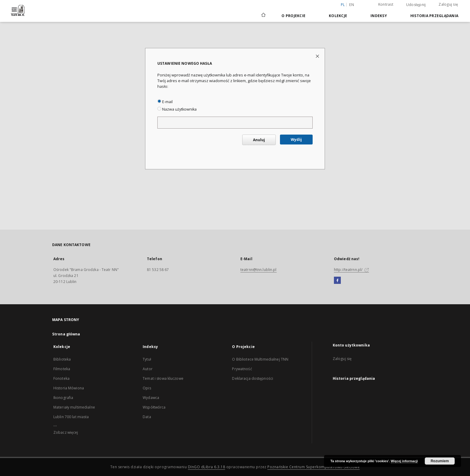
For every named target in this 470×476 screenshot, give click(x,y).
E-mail (165, 102)
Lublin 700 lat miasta (71, 417)
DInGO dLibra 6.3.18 (207, 467)
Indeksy (379, 16)
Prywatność (242, 369)
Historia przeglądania (434, 16)
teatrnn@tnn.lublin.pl (259, 270)
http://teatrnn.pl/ (351, 270)
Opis (147, 388)
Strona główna (66, 334)
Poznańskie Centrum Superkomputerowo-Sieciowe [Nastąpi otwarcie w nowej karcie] (314, 467)
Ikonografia (63, 398)
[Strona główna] (263, 16)
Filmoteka (62, 369)
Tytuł (147, 359)
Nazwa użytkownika (177, 109)
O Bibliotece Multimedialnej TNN (260, 359)
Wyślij (296, 140)
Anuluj (259, 140)
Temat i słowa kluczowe (163, 378)
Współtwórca (154, 407)
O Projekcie (293, 16)
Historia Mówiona (69, 388)
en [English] (352, 5)
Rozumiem (440, 461)
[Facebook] (337, 281)
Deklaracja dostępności (253, 378)
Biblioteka (62, 359)
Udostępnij (416, 5)
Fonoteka (61, 378)
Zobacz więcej (66, 432)
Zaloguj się (448, 4)
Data (147, 417)
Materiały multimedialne (74, 407)
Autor (148, 369)
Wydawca (151, 398)
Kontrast (386, 4)
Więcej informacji (404, 461)
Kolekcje (338, 16)
